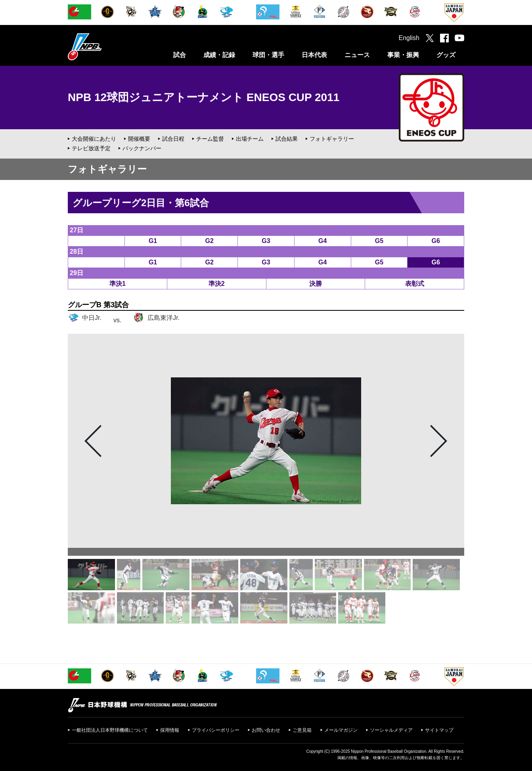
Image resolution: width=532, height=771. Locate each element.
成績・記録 (219, 55)
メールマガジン (341, 730)
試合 (180, 55)
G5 (379, 241)
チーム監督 (210, 139)
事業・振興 (403, 55)
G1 (153, 241)
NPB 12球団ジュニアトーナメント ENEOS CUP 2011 (204, 97)
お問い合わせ (266, 730)
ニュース (357, 55)
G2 (210, 241)
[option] (266, 441)
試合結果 (287, 139)
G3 (266, 241)
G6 (435, 241)
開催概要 (139, 139)
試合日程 (173, 139)
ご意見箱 (302, 730)
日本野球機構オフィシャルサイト (105, 47)
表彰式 (415, 284)
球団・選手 (268, 55)
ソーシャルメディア (391, 730)
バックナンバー (142, 148)
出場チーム (250, 139)
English (409, 38)
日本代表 (314, 55)
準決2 (217, 284)
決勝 (316, 284)
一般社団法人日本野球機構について (110, 730)
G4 (322, 241)
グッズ (446, 55)
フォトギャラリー (332, 139)
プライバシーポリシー (216, 730)
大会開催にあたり (94, 139)
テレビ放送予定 (91, 148)
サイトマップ (439, 730)
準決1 (118, 284)
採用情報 (170, 730)
